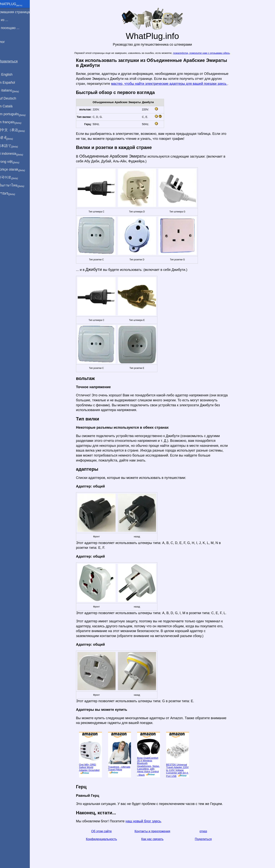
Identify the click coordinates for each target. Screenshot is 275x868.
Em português (16, 114)
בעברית (11, 193)
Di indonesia (15, 154)
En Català (10, 106)
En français (14, 122)
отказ (206, 831)
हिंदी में (10, 138)
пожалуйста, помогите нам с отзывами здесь (204, 53)
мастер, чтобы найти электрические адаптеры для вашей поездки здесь (172, 84)
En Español (11, 83)
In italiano (13, 91)
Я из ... (7, 20)
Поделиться (205, 839)
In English (10, 74)
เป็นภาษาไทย (15, 185)
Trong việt (13, 162)
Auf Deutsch (11, 98)
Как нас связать (155, 839)
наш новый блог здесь (146, 821)
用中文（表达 (16, 130)
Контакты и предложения (155, 831)
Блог (6, 42)
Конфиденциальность (104, 839)
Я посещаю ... (13, 28)
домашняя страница (18, 12)
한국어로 (12, 177)
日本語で (12, 146)
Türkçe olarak (16, 170)
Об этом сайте (104, 831)
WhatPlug (15, 4)
